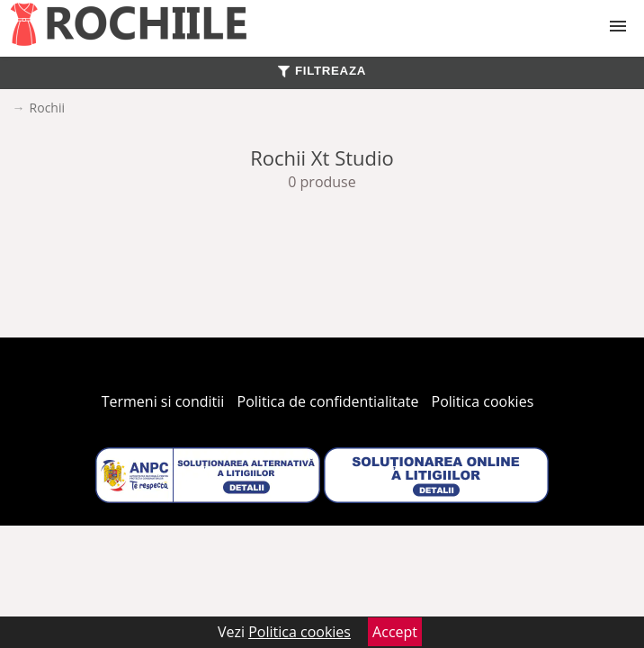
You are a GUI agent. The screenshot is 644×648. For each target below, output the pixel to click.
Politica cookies (483, 401)
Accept (395, 632)
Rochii (47, 108)
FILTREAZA (322, 71)
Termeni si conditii (163, 401)
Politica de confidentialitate (328, 401)
